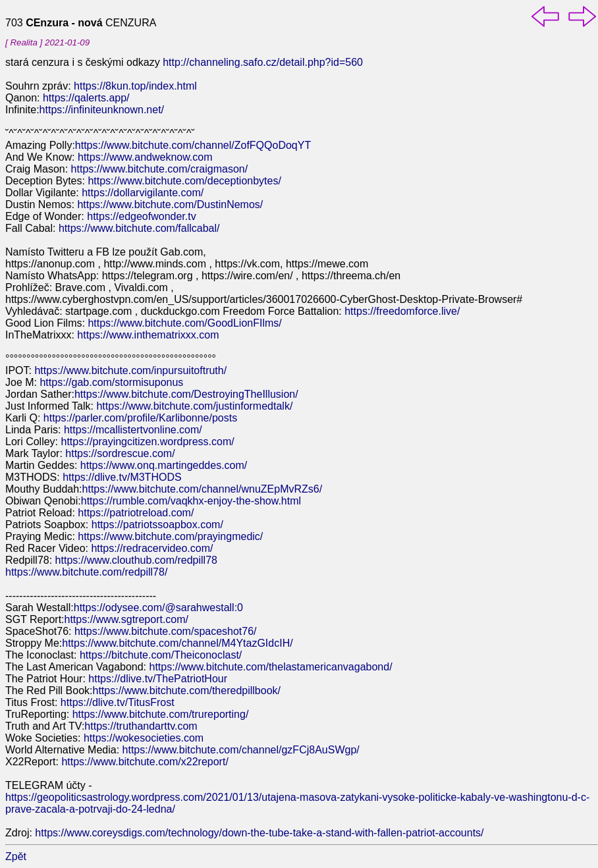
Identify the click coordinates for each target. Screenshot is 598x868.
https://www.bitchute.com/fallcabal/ (139, 228)
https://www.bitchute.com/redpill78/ (86, 572)
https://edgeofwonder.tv (141, 216)
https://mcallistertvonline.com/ (133, 430)
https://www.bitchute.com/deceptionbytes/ (184, 181)
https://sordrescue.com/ (120, 453)
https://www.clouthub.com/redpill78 (136, 560)
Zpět (16, 856)
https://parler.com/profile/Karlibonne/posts (140, 418)
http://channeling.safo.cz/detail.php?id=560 (263, 62)
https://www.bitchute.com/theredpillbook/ (187, 691)
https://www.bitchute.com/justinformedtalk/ (194, 406)
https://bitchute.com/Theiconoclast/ (161, 655)
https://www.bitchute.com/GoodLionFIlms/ (184, 323)
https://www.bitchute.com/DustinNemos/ (170, 204)
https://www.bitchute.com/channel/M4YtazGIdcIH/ (177, 643)
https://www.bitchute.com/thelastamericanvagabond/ (271, 667)
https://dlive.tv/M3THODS (122, 477)
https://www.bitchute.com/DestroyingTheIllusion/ (186, 394)
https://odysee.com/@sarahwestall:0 (158, 608)
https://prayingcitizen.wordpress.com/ (147, 442)
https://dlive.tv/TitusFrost (118, 702)
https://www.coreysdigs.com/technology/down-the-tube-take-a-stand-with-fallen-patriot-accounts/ (259, 833)
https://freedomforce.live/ (402, 311)
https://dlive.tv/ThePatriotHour (158, 679)
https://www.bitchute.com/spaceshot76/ (166, 631)
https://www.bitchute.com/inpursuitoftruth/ (130, 370)
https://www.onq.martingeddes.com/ (164, 465)
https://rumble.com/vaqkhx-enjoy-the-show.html (191, 501)
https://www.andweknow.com (145, 157)
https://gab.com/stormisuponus (111, 382)
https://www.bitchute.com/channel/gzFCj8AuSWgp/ (241, 750)
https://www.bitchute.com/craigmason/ (160, 169)
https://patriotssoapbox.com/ (157, 525)
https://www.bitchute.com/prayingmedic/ (170, 536)
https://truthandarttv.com (141, 726)
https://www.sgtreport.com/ (127, 619)
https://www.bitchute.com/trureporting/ (161, 714)
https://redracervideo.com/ (152, 548)
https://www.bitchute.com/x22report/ (145, 762)
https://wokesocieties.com (144, 738)
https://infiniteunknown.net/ (102, 110)
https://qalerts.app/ (84, 98)
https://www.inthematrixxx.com (148, 335)
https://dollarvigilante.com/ (143, 193)
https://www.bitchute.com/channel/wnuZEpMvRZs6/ (203, 489)
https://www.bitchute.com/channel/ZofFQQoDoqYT (193, 145)
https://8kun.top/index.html (135, 86)
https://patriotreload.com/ (136, 513)
